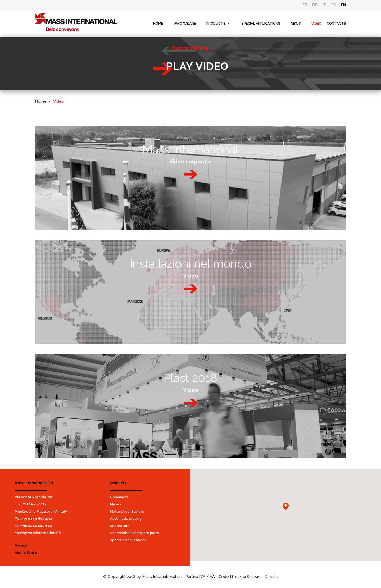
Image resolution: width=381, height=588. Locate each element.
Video (59, 101)
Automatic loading (126, 519)
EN (344, 5)
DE (315, 5)
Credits (271, 577)
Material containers (127, 511)
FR (305, 5)
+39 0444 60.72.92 (37, 519)
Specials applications (128, 540)
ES (334, 5)
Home (41, 101)
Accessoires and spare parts (135, 533)
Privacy (21, 546)
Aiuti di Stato (26, 553)
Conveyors (119, 497)
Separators (120, 526)
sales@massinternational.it (38, 533)
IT (324, 5)
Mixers (116, 504)
